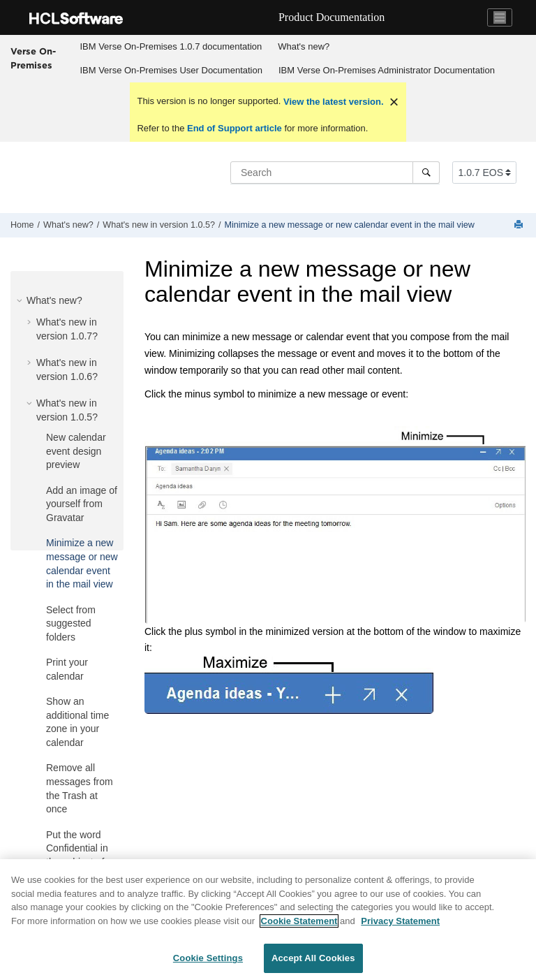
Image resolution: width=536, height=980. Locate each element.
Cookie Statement (299, 922)
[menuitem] (171, 47)
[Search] (426, 173)
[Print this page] (520, 225)
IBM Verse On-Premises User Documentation (171, 70)
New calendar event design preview (76, 451)
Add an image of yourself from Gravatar (82, 504)
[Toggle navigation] (500, 17)
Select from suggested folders (71, 623)
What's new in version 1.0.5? (159, 225)
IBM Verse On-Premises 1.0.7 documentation (171, 46)
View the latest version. (332, 102)
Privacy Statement (400, 922)
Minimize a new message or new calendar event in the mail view (349, 225)
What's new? (304, 46)
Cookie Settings (208, 959)
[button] (21, 300)
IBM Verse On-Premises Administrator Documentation (387, 70)
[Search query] (335, 173)
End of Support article (234, 128)
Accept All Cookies (313, 959)
